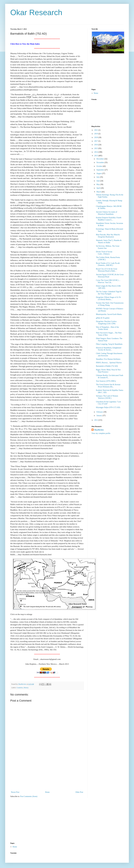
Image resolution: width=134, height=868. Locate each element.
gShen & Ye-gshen (103, 318)
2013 (96, 156)
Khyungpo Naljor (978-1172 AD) (108, 407)
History (26, 688)
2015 (96, 148)
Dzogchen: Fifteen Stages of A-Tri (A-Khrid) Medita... (108, 298)
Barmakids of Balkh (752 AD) (107, 366)
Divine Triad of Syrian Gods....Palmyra (104, 253)
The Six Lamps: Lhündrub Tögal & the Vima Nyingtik (109, 293)
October (100, 166)
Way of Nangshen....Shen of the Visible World (107, 328)
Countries (20, 688)
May (98, 184)
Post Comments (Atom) (29, 796)
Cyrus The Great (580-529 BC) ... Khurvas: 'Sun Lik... (108, 281)
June (98, 181)
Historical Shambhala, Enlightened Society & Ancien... (109, 349)
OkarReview (99, 430)
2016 (96, 145)
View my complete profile (101, 433)
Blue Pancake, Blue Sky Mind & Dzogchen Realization (108, 236)
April (99, 188)
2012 (96, 420)
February (100, 412)
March (99, 192)
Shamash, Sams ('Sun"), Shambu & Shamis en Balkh (109, 241)
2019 (96, 134)
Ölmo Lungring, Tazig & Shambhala (109, 344)
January (99, 416)
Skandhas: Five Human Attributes (108, 359)
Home (47, 792)
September (100, 170)
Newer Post (15, 792)
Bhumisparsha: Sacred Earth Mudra (109, 314)
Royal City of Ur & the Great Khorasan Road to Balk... (107, 270)
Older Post (79, 792)
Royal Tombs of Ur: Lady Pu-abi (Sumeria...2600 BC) (108, 264)
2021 (96, 130)
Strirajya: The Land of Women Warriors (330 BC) (107, 397)
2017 (96, 141)
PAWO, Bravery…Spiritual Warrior (109, 363)
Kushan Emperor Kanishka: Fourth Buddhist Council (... (109, 219)
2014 (96, 152)
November (100, 162)
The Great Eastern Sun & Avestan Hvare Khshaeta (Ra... (108, 386)
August (99, 173)
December (100, 159)
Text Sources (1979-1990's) (106, 381)
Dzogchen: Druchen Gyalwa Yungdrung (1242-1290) (106, 323)
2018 (96, 137)
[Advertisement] (47, 774)
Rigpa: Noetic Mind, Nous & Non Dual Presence (108, 371)
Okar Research (36, 12)
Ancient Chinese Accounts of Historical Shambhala (107, 213)
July (98, 177)
